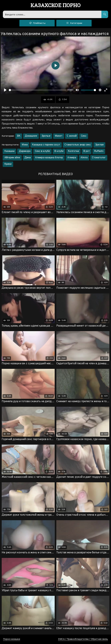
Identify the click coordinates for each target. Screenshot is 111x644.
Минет (59, 136)
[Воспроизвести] (5, 90)
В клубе (59, 151)
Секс (84, 136)
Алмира (72, 158)
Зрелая (99, 145)
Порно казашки (12, 639)
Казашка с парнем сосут (46, 145)
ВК (19, 136)
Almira (84, 158)
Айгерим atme (12, 158)
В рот (87, 151)
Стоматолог (99, 158)
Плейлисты (37, 23)
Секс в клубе (42, 151)
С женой (72, 136)
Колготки (73, 151)
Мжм (25, 145)
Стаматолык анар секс (78, 145)
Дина (28, 158)
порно (56, 6)
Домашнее (31, 136)
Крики (8, 164)
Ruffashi (99, 151)
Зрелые (46, 136)
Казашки (9, 151)
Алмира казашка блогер (49, 158)
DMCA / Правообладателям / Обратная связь (83, 639)
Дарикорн (25, 151)
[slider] (37, 90)
